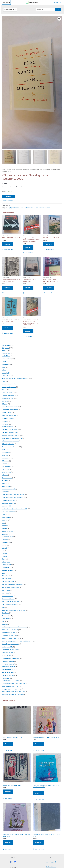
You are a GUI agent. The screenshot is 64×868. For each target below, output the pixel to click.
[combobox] (10, 10)
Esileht (4, 169)
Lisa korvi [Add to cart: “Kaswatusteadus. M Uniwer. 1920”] (8, 744)
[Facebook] (11, 862)
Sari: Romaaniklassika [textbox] (10, 10)
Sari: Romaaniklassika (33, 169)
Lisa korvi (8, 196)
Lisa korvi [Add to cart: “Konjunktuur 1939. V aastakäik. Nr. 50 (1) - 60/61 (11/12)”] (38, 842)
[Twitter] (15, 862)
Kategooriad (18, 169)
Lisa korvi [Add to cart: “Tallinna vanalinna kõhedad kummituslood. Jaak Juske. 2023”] (8, 842)
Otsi (58, 9)
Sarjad (24, 169)
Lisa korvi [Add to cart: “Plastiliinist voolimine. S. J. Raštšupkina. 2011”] (38, 744)
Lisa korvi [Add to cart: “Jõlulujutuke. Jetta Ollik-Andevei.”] (8, 792)
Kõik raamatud (10, 169)
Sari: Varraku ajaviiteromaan (43, 208)
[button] (59, 19)
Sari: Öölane (20, 208)
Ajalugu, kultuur (13, 208)
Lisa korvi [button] (7, 244)
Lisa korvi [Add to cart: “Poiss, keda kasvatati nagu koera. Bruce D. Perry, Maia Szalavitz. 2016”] (38, 793)
